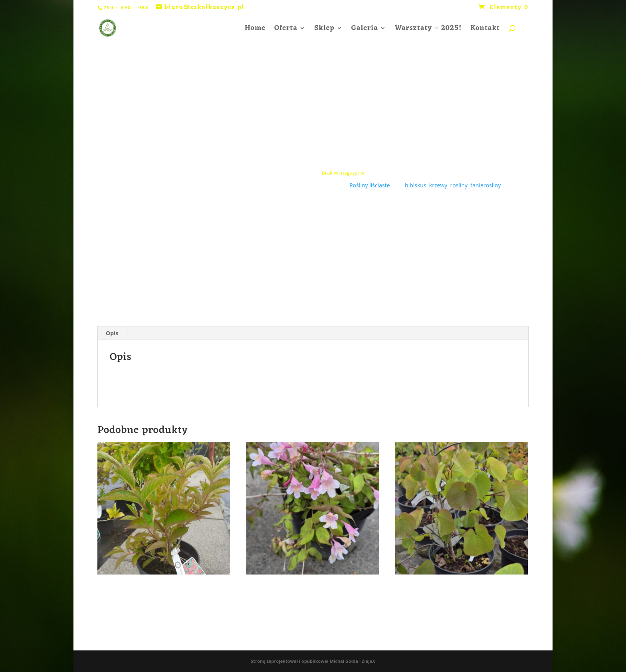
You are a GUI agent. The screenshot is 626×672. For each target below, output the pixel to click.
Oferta (286, 30)
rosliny (459, 185)
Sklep (324, 30)
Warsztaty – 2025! (428, 30)
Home (255, 30)
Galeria (365, 30)
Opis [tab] (112, 333)
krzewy (438, 185)
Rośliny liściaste (369, 185)
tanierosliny (485, 185)
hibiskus (416, 185)
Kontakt (485, 30)
